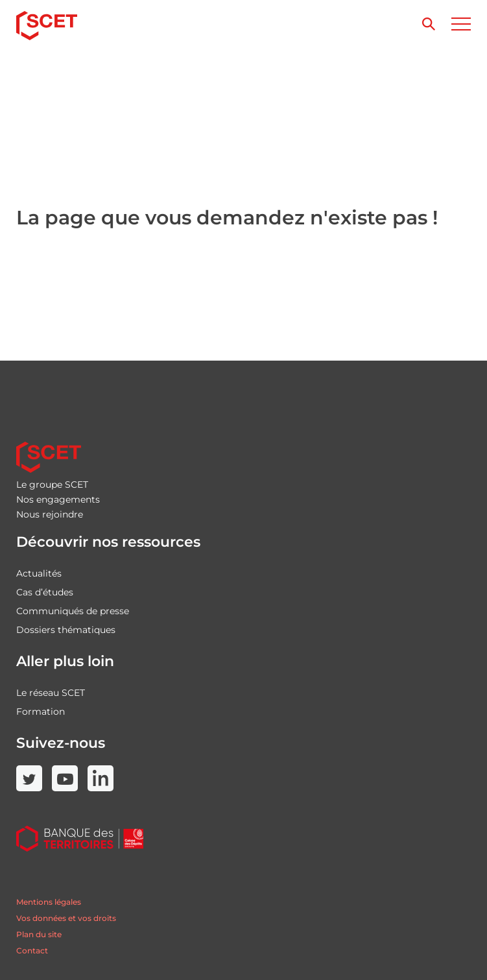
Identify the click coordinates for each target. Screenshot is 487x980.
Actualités (39, 573)
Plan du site (39, 934)
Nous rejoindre (50, 514)
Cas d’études (45, 592)
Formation (41, 711)
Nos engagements (58, 499)
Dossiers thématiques (66, 630)
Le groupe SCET (52, 484)
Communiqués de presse (73, 611)
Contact (32, 950)
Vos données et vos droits (66, 918)
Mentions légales (49, 902)
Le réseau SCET (51, 693)
